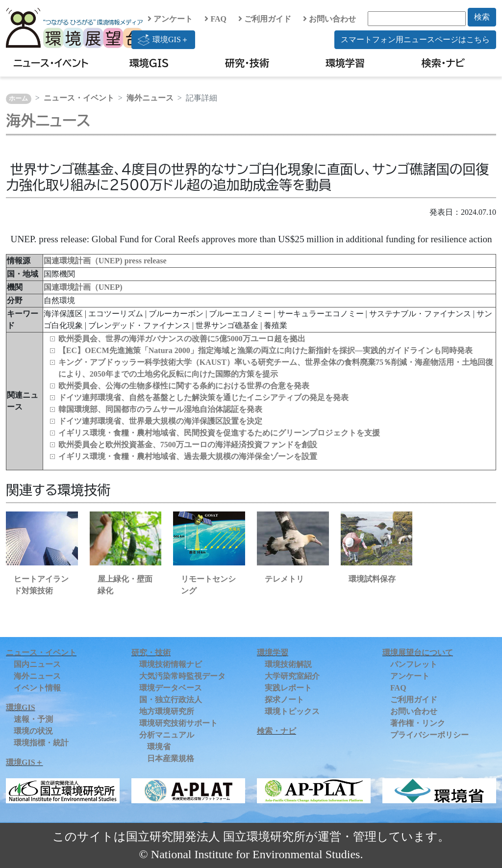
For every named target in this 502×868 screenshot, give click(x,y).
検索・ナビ (443, 63)
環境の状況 (33, 731)
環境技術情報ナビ (171, 664)
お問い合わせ (329, 19)
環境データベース (171, 688)
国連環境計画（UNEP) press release (105, 261)
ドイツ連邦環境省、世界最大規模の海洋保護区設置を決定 (160, 421)
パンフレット (414, 664)
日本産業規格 (171, 758)
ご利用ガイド (265, 19)
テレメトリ (284, 579)
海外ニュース (150, 98)
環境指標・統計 (41, 743)
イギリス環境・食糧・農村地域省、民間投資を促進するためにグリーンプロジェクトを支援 (219, 433)
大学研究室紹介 (292, 676)
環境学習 (345, 63)
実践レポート (288, 688)
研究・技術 (247, 63)
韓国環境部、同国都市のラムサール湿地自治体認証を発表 (160, 409)
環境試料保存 (372, 579)
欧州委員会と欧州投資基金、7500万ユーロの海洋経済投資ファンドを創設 (188, 445)
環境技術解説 (288, 664)
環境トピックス (292, 711)
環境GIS (149, 63)
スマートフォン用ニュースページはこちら (415, 39)
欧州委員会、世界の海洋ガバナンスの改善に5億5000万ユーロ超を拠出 (182, 339)
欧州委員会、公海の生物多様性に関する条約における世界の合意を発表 (184, 386)
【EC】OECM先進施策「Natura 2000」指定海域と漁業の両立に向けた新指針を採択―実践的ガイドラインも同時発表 (265, 350)
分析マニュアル (167, 735)
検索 (482, 17)
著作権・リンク (418, 723)
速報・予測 (33, 719)
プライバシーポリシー (429, 735)
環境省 (159, 747)
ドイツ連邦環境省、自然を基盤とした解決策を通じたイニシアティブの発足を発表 (203, 397)
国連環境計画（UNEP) (83, 287)
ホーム (18, 99)
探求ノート (284, 700)
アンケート (170, 19)
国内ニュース (37, 664)
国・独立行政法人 (171, 700)
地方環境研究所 (167, 711)
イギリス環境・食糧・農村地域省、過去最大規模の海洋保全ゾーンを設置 (188, 456)
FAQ (215, 19)
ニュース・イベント (51, 63)
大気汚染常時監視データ (182, 676)
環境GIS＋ (163, 40)
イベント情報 (37, 688)
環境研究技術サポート (178, 723)
